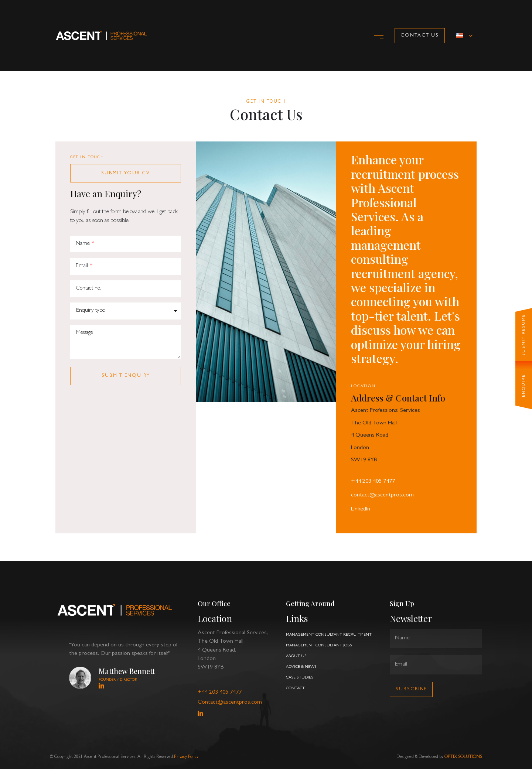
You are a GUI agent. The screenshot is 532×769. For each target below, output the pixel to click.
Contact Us (420, 36)
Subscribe (411, 689)
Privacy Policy (186, 757)
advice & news (301, 667)
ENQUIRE (523, 386)
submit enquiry (126, 376)
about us (296, 656)
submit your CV (126, 173)
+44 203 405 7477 (373, 482)
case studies (300, 678)
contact (295, 688)
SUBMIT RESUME (523, 335)
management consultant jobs (319, 645)
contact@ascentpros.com (382, 495)
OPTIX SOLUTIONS (463, 757)
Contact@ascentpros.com (230, 703)
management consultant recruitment (329, 635)
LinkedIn (361, 509)
